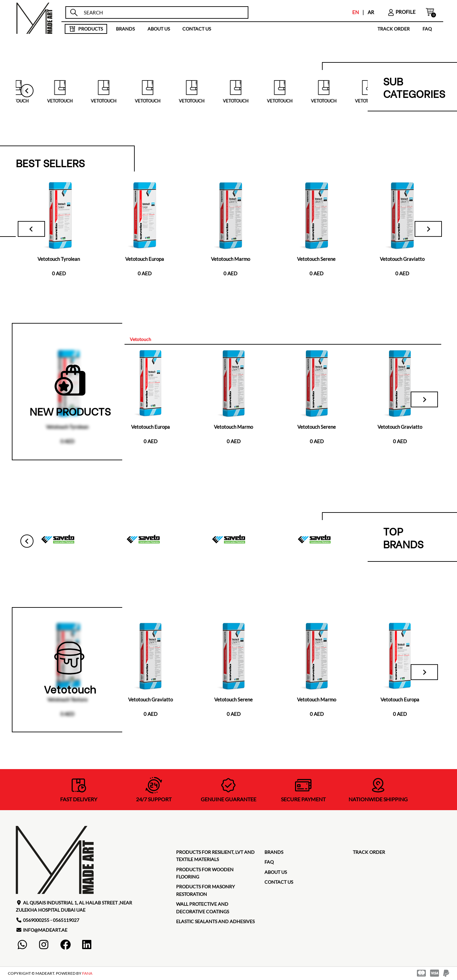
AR (371, 12)
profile (401, 12)
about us (159, 29)
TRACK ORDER (394, 29)
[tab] (141, 340)
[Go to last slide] (27, 91)
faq (427, 29)
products (86, 29)
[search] (163, 13)
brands (125, 29)
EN (355, 12)
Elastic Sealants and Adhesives (215, 922)
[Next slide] (424, 229)
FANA (87, 974)
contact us (197, 29)
